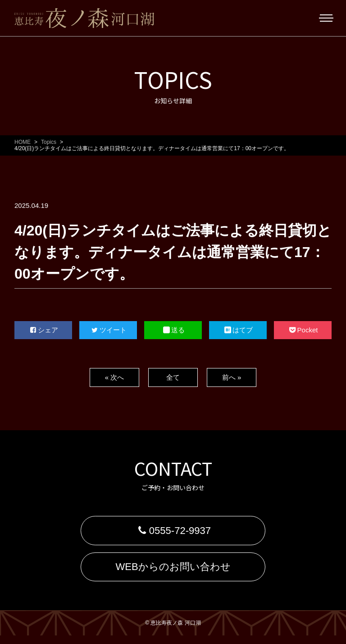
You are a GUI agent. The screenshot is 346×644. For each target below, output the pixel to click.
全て (173, 377)
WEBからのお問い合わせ (173, 573)
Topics (49, 142)
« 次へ (114, 377)
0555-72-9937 (173, 532)
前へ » (231, 377)
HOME (23, 142)
